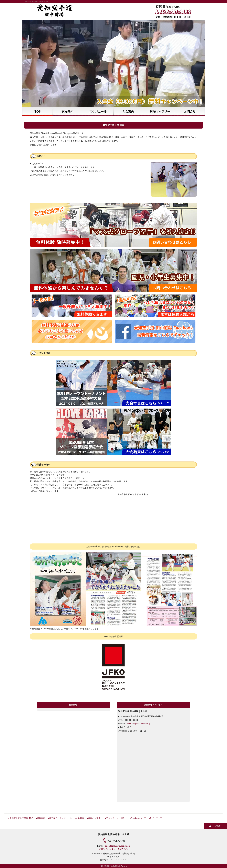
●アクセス (110, 818)
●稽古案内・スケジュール (60, 818)
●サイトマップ (155, 818)
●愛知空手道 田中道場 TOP (21, 818)
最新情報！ (74, 705)
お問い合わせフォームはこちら (113, 849)
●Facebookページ (138, 818)
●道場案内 (41, 818)
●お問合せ (122, 818)
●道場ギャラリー (94, 818)
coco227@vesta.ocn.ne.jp (139, 724)
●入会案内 (79, 818)
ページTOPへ (217, 826)
